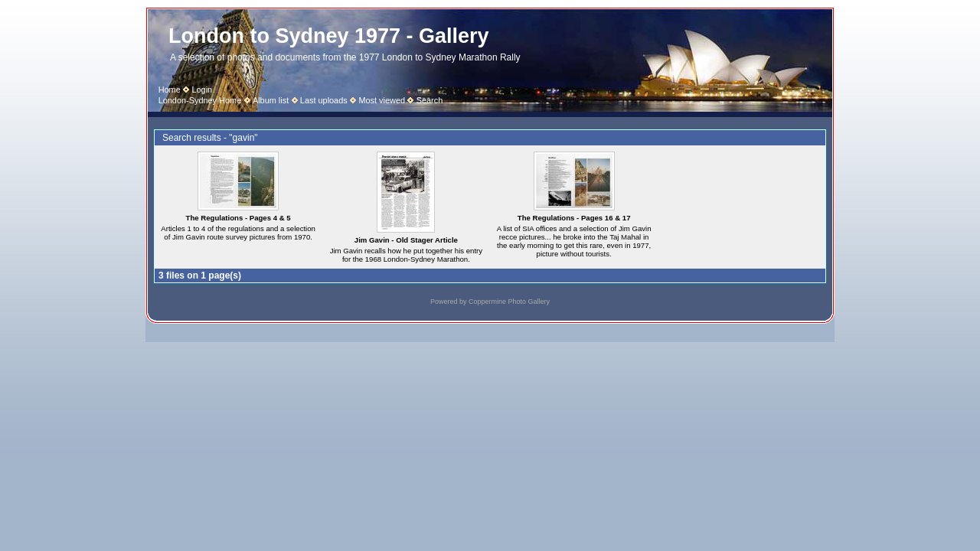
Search (430, 100)
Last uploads (324, 100)
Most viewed (382, 100)
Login (202, 90)
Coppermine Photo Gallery (509, 302)
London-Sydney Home (200, 100)
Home (170, 90)
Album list (271, 100)
